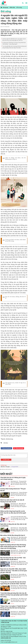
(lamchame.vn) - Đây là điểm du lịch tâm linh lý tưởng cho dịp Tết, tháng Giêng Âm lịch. (19, 576)
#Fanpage (6, 7)
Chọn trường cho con (16, 555)
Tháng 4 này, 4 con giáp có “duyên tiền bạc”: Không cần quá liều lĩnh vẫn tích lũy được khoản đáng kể (14, 608)
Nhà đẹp (12, 498)
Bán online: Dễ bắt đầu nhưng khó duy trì (13, 535)
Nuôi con (13, 486)
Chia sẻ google (19, 448)
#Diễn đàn (12, 7)
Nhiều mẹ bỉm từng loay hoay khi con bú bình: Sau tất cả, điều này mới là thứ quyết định (13, 513)
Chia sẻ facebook (7, 448)
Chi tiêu (12, 509)
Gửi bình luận (6, 460)
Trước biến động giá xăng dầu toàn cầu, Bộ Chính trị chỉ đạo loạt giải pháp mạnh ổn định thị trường (14, 595)
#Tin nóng (19, 7)
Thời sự (12, 604)
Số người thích (15, 467)
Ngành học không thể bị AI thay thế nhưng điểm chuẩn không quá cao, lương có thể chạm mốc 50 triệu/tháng (13, 546)
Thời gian (8, 467)
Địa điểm (12, 533)
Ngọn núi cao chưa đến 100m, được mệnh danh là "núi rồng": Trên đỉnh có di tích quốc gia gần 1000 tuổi (14, 571)
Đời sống (6, 11)
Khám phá (13, 542)
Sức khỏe (13, 591)
